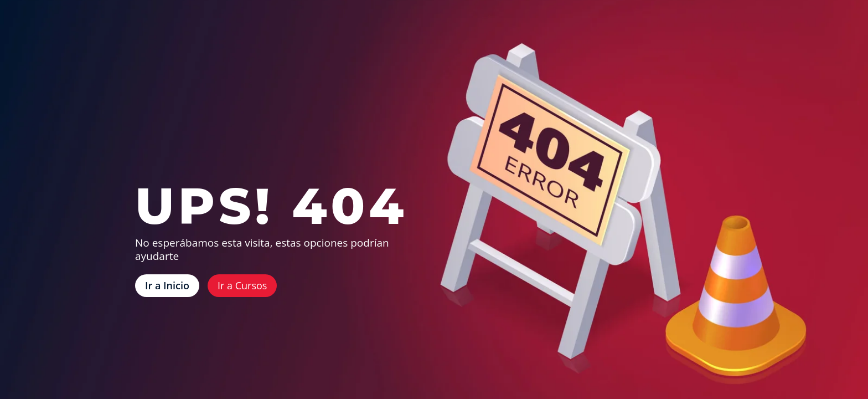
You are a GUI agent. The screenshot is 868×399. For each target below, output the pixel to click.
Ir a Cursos (242, 285)
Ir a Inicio (167, 285)
